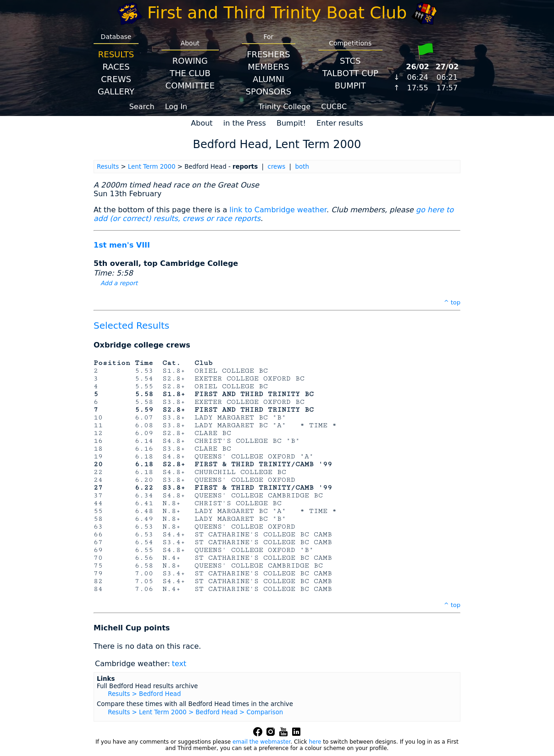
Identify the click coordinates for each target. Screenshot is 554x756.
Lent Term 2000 (152, 167)
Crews (116, 79)
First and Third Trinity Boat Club (277, 13)
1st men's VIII (122, 245)
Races (116, 67)
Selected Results (131, 326)
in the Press (245, 123)
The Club (190, 73)
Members (268, 67)
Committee (190, 86)
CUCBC (334, 107)
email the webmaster (261, 742)
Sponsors (269, 91)
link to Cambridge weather (278, 210)
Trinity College (285, 107)
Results (116, 54)
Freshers (269, 54)
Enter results (340, 123)
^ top (452, 302)
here (315, 742)
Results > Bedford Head (144, 694)
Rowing (190, 61)
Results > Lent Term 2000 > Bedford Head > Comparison (195, 712)
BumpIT (350, 86)
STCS (350, 61)
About (202, 123)
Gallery (116, 91)
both (302, 167)
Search (142, 107)
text (179, 664)
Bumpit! (291, 123)
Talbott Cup (350, 73)
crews (277, 167)
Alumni (269, 79)
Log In (176, 107)
